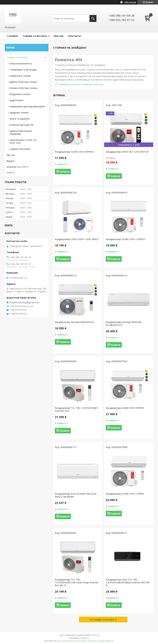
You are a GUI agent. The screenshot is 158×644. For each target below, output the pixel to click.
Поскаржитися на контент (74, 641)
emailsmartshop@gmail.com (25, 302)
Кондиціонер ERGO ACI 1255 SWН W (127, 152)
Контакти (75, 36)
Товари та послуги (35, 36)
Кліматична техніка (20, 76)
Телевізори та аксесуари (23, 70)
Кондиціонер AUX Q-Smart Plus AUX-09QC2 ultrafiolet (76, 495)
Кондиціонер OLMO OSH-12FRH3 (125, 239)
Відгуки (10, 161)
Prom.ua (95, 635)
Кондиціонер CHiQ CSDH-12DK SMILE (77, 239)
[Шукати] (93, 18)
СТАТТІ (10, 173)
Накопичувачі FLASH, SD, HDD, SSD (23, 141)
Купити (64, 171)
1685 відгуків (130, 2)
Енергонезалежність (21, 63)
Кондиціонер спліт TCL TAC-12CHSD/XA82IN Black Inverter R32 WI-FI (128, 582)
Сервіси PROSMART (20, 149)
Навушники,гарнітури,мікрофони (27, 106)
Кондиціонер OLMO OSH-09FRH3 (74, 152)
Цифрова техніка (19, 113)
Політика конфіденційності (101, 641)
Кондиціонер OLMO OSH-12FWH (125, 494)
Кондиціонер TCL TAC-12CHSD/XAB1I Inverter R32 (77, 409)
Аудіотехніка (17, 100)
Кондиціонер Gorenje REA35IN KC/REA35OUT (124, 323)
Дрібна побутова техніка (23, 82)
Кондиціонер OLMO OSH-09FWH (125, 408)
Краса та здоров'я (20, 119)
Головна (13, 36)
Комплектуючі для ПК (22, 125)
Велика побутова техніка (24, 88)
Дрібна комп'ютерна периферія (21, 132)
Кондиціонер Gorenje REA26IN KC (74, 322)
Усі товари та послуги (102, 619)
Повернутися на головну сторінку (81, 84)
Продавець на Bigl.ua (79, 638)
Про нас (59, 36)
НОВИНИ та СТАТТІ (17, 167)
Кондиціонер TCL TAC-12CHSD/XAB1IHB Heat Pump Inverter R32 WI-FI (77, 582)
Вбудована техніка (20, 94)
